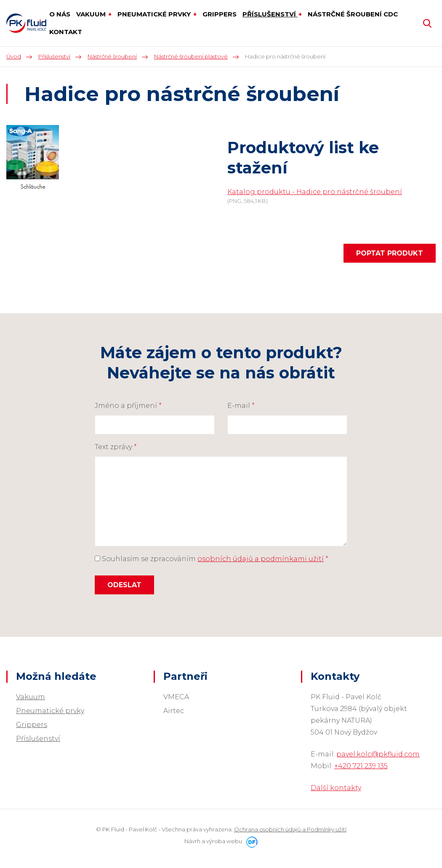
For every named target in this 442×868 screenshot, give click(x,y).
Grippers (32, 725)
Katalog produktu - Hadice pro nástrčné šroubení (315, 192)
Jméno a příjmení (128, 406)
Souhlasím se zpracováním (212, 559)
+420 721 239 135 (361, 766)
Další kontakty (336, 788)
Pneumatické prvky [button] (155, 14)
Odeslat (124, 585)
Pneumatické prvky (50, 711)
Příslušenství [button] (270, 14)
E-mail (241, 406)
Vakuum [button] (92, 14)
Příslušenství (38, 739)
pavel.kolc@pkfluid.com (378, 754)
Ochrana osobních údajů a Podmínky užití (290, 829)
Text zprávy (116, 447)
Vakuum (31, 697)
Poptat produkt (390, 253)
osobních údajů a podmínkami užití (261, 559)
